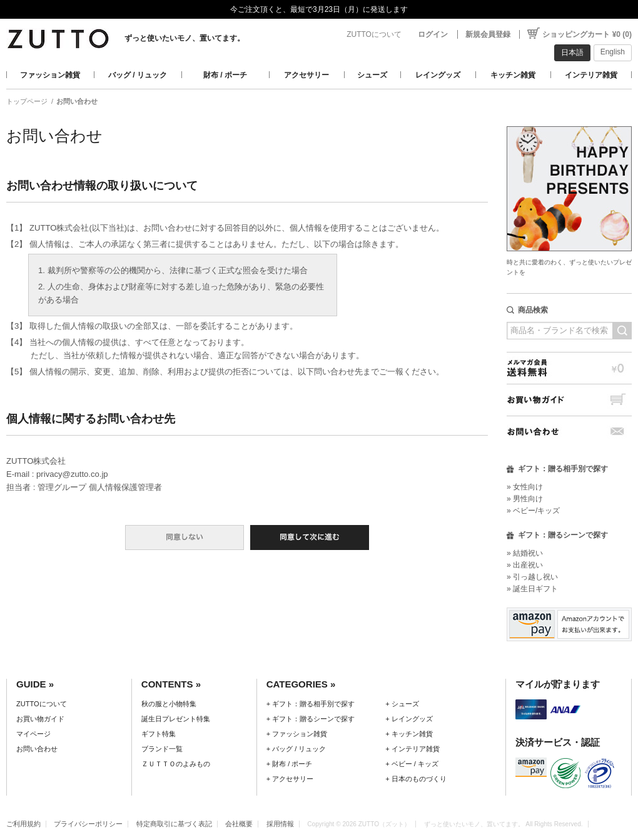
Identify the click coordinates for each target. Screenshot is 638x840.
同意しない (185, 537)
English (613, 52)
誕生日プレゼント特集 (176, 719)
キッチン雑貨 (513, 75)
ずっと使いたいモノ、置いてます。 (185, 38)
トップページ (27, 101)
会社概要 (239, 824)
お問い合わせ (569, 432)
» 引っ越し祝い (532, 577)
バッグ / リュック (138, 75)
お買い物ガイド (569, 400)
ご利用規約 (23, 824)
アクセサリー (306, 75)
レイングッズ (438, 75)
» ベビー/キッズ (533, 511)
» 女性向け (525, 487)
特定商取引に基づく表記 (174, 824)
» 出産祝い (525, 565)
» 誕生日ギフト (532, 589)
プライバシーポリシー (88, 824)
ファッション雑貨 (50, 75)
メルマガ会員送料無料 (569, 368)
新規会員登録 (488, 34)
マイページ (33, 734)
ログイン (433, 34)
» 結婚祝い (525, 553)
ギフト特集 (159, 734)
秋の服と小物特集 (169, 704)
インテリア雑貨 (591, 75)
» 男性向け (525, 499)
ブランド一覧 (162, 749)
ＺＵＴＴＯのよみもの (176, 764)
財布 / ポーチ (225, 75)
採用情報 (280, 824)
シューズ (372, 75)
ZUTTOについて (374, 34)
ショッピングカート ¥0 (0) (587, 34)
